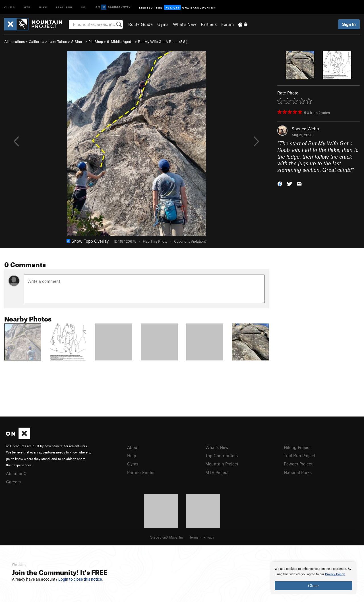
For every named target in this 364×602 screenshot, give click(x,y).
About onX (16, 473)
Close (313, 585)
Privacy (209, 537)
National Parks (298, 472)
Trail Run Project (300, 455)
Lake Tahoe (58, 42)
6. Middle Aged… (120, 42)
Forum (227, 24)
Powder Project (298, 464)
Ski (84, 7)
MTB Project (217, 472)
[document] (313, 578)
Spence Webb (305, 129)
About (133, 447)
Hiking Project (297, 447)
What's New (185, 24)
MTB (27, 7)
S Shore (78, 42)
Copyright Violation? (190, 241)
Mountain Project (222, 464)
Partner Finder (141, 472)
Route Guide (140, 24)
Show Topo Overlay (88, 241)
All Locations (15, 42)
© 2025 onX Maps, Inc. (167, 537)
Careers (13, 482)
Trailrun (64, 7)
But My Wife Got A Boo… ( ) (163, 42)
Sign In (349, 24)
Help (132, 455)
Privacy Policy (335, 574)
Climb (10, 7)
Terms (194, 537)
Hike (43, 7)
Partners (209, 24)
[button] (280, 183)
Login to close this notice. (81, 579)
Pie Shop (96, 42)
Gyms (163, 24)
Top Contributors (222, 455)
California (37, 42)
